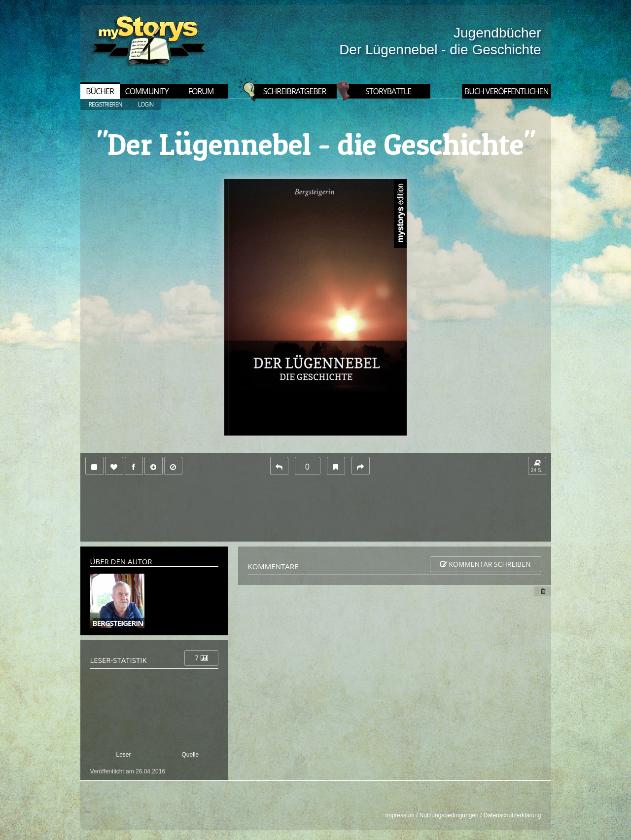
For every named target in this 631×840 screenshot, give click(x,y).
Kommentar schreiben (486, 564)
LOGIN (146, 104)
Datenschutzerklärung (512, 815)
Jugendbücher (497, 33)
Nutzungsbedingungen (449, 815)
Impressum (400, 815)
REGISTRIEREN (105, 104)
